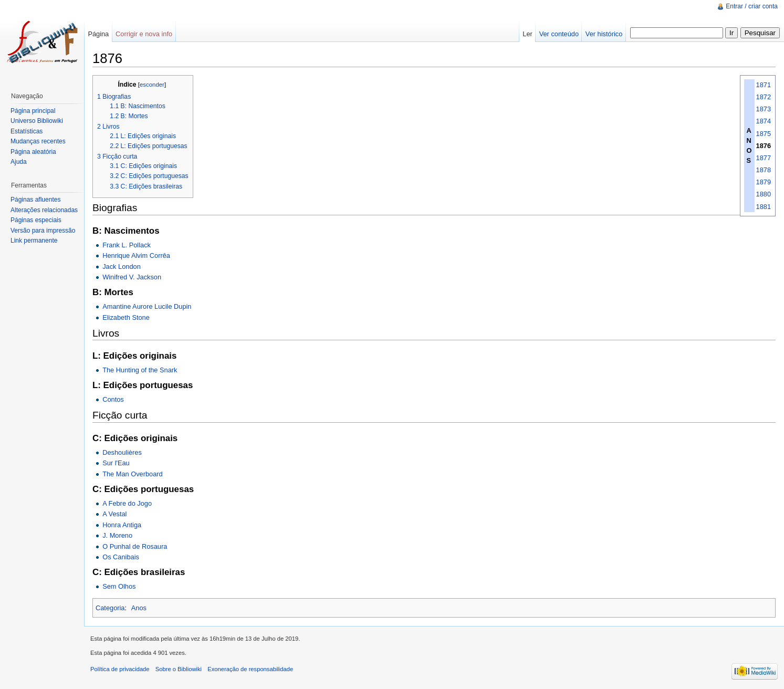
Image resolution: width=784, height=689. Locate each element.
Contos (113, 399)
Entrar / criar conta (752, 6)
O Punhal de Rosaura (135, 546)
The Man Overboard (133, 474)
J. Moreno (117, 535)
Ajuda (19, 162)
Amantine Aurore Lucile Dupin (147, 306)
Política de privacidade (120, 669)
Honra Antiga (122, 525)
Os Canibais (121, 557)
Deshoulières (122, 452)
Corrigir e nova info (144, 34)
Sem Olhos (119, 586)
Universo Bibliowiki (37, 121)
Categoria (110, 608)
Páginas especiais (36, 220)
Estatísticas (27, 131)
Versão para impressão (43, 231)
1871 (764, 85)
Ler (527, 34)
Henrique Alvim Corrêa (136, 255)
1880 (764, 194)
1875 (764, 134)
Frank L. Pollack (127, 245)
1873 (764, 109)
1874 (764, 121)
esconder (152, 85)
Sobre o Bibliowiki (179, 669)
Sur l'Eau (116, 463)
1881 (764, 207)
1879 (764, 182)
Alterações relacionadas (44, 210)
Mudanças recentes (38, 141)
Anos (139, 608)
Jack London (122, 267)
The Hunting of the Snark (140, 370)
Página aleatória (33, 152)
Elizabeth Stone (126, 317)
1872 (764, 97)
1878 (764, 170)
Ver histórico (604, 34)
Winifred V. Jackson (132, 277)
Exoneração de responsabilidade (250, 669)
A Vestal (114, 514)
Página (98, 34)
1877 (764, 158)
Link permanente (34, 241)
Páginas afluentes (35, 200)
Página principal (33, 111)
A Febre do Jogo (127, 503)
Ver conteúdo (559, 34)
